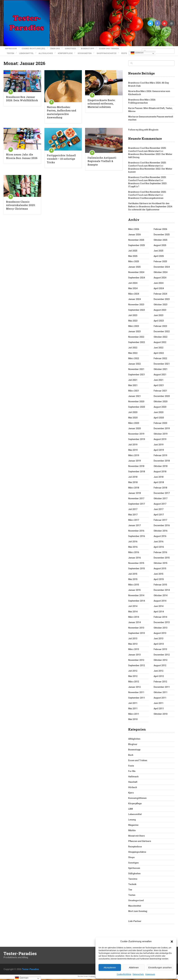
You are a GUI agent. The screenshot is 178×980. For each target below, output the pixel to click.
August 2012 (160, 667)
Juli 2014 (133, 607)
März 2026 (134, 230)
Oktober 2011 (161, 693)
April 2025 (159, 257)
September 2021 (137, 376)
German (23, 55)
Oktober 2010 (161, 715)
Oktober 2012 (161, 661)
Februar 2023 (160, 327)
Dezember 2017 (162, 494)
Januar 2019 (134, 462)
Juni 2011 (159, 704)
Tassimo (133, 880)
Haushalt (133, 783)
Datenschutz (138, 974)
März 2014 (134, 618)
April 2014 (159, 613)
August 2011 (160, 699)
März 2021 (134, 392)
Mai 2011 (133, 710)
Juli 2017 (133, 510)
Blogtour (133, 745)
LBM (131, 810)
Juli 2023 (133, 316)
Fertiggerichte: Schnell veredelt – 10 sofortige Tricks (61, 160)
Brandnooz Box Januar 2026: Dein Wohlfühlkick (22, 100)
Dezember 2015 (162, 559)
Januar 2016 (134, 559)
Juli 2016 (133, 543)
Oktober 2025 (161, 241)
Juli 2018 (133, 478)
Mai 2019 (133, 451)
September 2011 (137, 699)
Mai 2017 (133, 516)
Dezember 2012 (162, 656)
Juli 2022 (133, 349)
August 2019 (160, 440)
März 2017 (134, 521)
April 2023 (159, 322)
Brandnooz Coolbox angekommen (146, 199)
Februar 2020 (160, 424)
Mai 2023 (133, 322)
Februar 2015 (160, 586)
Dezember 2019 (162, 430)
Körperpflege (70, 51)
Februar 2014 (160, 618)
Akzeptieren (110, 967)
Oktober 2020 (161, 403)
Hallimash (133, 778)
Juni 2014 (159, 607)
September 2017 (137, 505)
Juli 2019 (133, 446)
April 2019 (159, 451)
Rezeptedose (135, 848)
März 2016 (134, 553)
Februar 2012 (160, 683)
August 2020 (160, 408)
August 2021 (160, 376)
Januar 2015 (134, 591)
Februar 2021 (160, 392)
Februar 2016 (160, 553)
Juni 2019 (159, 446)
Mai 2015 (133, 580)
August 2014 (160, 602)
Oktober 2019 (161, 435)
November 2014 (136, 596)
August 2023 (160, 311)
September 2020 (137, 408)
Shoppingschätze (114, 51)
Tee (130, 891)
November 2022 (136, 338)
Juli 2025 (133, 252)
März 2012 (134, 683)
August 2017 (160, 505)
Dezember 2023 (162, 300)
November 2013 (136, 629)
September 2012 (137, 667)
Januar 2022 (134, 365)
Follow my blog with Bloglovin (143, 131)
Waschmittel (135, 907)
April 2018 (159, 483)
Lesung (132, 821)
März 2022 (134, 359)
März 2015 (134, 586)
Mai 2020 (133, 419)
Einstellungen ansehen (160, 967)
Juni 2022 (159, 349)
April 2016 (159, 548)
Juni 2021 (159, 381)
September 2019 (137, 440)
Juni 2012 (159, 672)
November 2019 (136, 435)
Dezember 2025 (162, 236)
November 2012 (136, 661)
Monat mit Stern (136, 837)
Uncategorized (136, 902)
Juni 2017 (159, 510)
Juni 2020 (159, 413)
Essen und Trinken (115, 48)
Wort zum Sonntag (138, 912)
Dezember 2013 (162, 623)
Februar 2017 (160, 521)
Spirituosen (134, 869)
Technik (132, 885)
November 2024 (136, 273)
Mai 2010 (133, 720)
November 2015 (136, 564)
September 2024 (137, 279)
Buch (131, 756)
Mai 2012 (133, 677)
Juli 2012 (133, 672)
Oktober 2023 (161, 306)
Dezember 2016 (162, 526)
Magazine (133, 826)
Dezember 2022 (162, 333)
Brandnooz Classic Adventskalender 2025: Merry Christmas (21, 206)
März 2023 (134, 327)
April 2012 (159, 677)
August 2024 (160, 279)
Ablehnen (134, 967)
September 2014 (137, 602)
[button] (172, 942)
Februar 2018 (160, 489)
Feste (10, 55)
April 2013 (159, 645)
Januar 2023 (134, 333)
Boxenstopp (92, 48)
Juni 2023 (159, 316)
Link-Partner (135, 922)
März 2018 (134, 489)
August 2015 (160, 570)
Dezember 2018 (162, 462)
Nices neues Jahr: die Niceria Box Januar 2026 (22, 157)
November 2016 (136, 532)
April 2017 (159, 516)
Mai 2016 (133, 548)
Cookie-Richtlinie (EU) (34, 48)
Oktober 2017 (161, 500)
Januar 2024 (134, 300)
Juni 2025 (159, 252)
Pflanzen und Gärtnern (140, 842)
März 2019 (134, 456)
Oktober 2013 (161, 629)
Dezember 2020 (162, 397)
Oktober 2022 (161, 338)
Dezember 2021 (162, 365)
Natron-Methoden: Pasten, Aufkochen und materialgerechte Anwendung (61, 113)
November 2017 (136, 500)
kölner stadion (95, 977)
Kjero (131, 794)
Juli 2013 (133, 640)
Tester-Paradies (20, 955)
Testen (10, 51)
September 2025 (137, 246)
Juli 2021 (133, 381)
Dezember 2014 (162, 591)
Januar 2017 (134, 526)
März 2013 (134, 650)
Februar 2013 (160, 650)
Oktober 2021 (161, 370)
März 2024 (134, 295)
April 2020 (159, 419)
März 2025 (134, 263)
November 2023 (136, 306)
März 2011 (134, 715)
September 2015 (137, 570)
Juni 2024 (159, 284)
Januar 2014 (134, 623)
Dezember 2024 (162, 268)
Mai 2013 (133, 645)
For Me (132, 772)
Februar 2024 (160, 295)
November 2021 (136, 370)
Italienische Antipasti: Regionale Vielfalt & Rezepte (102, 162)
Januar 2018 (134, 494)
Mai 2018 (133, 483)
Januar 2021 (134, 397)
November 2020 (136, 403)
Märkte (132, 831)
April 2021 (159, 386)
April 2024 (159, 289)
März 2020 (134, 424)
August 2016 (160, 537)
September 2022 (137, 343)
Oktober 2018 (161, 467)
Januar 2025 (134, 268)
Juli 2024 (133, 284)
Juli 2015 (133, 575)
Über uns (57, 48)
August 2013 (160, 634)
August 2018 (160, 473)
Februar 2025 (160, 263)
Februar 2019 (160, 456)
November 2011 (136, 693)
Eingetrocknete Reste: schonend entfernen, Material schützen (101, 105)
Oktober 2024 (161, 273)
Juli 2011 (133, 704)
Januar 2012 (134, 688)
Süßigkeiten (91, 51)
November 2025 (136, 241)
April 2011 (159, 710)
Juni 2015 (159, 575)
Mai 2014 (133, 613)
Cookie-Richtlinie (124, 974)
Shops (131, 858)
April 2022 (159, 354)
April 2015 (159, 580)
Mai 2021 (133, 386)
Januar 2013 (134, 656)
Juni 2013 (159, 640)
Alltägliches (49, 51)
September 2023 (137, 311)
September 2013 (137, 634)
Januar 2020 (134, 430)
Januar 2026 (134, 236)
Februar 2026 (160, 230)
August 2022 (160, 343)
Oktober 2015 (161, 564)
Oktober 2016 (161, 532)
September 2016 (137, 537)
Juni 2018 (159, 478)
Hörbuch (133, 788)
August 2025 (160, 246)
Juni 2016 (159, 543)
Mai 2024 (133, 289)
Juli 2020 (133, 413)
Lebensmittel (28, 51)
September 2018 (137, 473)
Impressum (150, 974)
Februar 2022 (160, 359)
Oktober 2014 (161, 596)
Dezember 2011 (162, 688)
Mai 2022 (133, 354)
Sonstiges (74, 48)
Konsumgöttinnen (137, 799)
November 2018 (136, 467)
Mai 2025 (133, 257)
